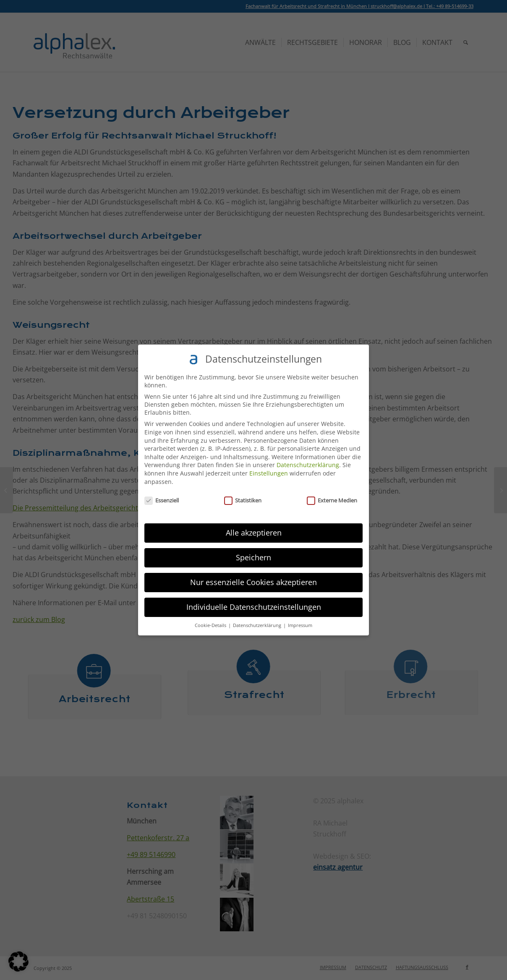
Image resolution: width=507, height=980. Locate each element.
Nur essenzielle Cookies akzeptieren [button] (253, 582)
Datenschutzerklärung (308, 465)
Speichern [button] (253, 557)
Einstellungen (269, 473)
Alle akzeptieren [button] (254, 533)
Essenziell (162, 500)
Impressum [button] (300, 625)
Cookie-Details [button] (211, 625)
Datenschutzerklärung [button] (258, 625)
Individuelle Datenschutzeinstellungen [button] (254, 607)
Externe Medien (332, 500)
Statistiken (243, 500)
